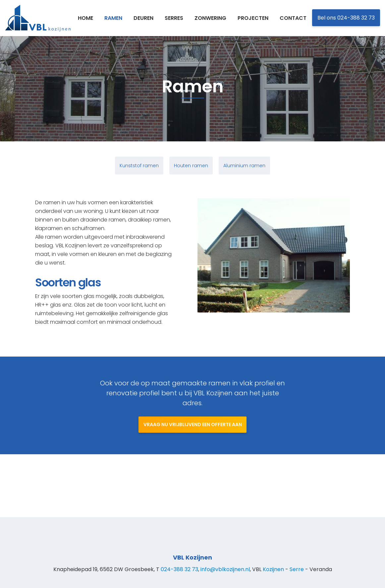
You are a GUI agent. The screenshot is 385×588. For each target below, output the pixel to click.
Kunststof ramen (139, 169)
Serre (297, 569)
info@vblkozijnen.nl (225, 569)
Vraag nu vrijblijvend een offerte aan (193, 446)
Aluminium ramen (244, 169)
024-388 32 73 (179, 569)
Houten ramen (191, 169)
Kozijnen (273, 569)
